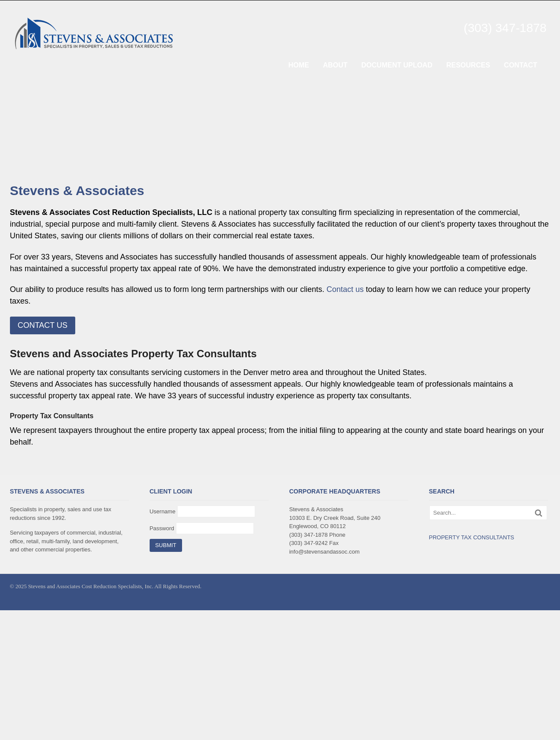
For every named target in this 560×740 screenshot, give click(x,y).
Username (163, 511)
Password (162, 528)
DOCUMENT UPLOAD (397, 65)
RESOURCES (468, 65)
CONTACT (520, 65)
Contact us (345, 289)
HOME (299, 65)
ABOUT (335, 65)
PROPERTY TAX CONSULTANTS (472, 537)
